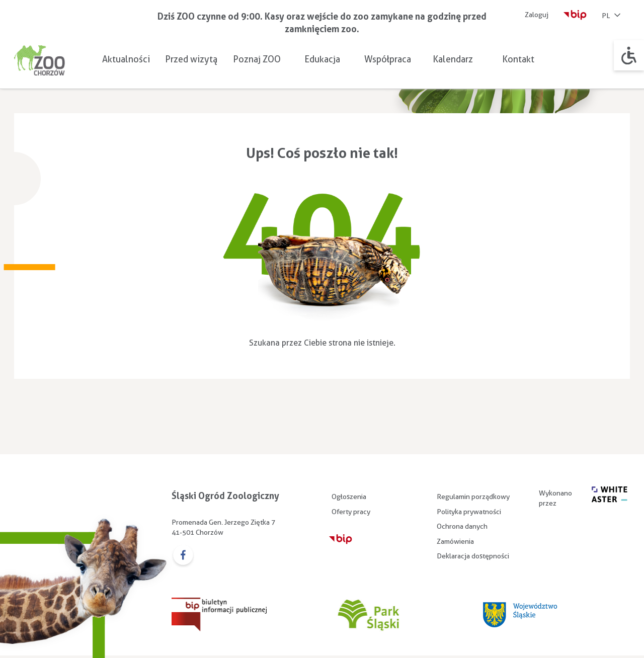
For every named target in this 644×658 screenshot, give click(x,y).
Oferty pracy (351, 512)
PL (612, 16)
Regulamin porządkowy (473, 497)
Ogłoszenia (349, 497)
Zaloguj (537, 15)
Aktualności (126, 59)
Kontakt (518, 59)
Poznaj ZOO (257, 59)
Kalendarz (453, 59)
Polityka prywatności (469, 512)
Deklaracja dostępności (473, 556)
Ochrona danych (462, 526)
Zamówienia (455, 541)
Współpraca (388, 59)
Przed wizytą (191, 59)
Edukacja (322, 59)
